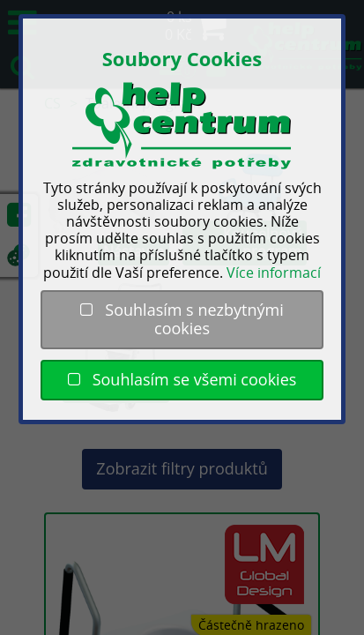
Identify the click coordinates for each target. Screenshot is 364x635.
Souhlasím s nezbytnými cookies (182, 319)
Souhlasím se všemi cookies (182, 379)
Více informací (274, 273)
